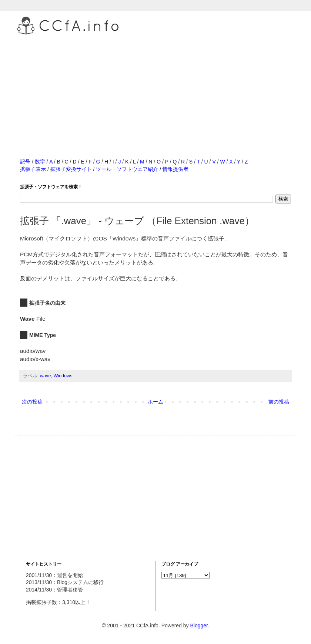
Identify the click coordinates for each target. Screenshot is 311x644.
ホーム (155, 402)
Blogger (199, 626)
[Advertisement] (155, 88)
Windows (63, 376)
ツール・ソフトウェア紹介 (127, 169)
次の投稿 (32, 402)
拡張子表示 (33, 169)
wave (45, 376)
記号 (25, 162)
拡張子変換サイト (71, 169)
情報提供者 (175, 169)
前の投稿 (279, 402)
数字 (40, 162)
